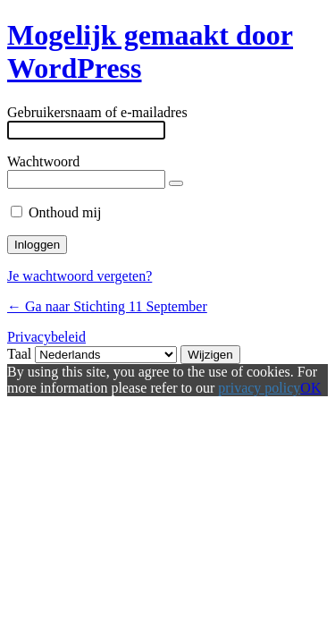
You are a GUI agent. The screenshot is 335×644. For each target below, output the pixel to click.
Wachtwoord (43, 161)
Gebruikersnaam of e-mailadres (97, 112)
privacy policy (259, 388)
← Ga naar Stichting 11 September (107, 306)
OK (310, 388)
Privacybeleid (46, 337)
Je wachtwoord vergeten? (80, 276)
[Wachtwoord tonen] (176, 183)
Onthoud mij (65, 212)
